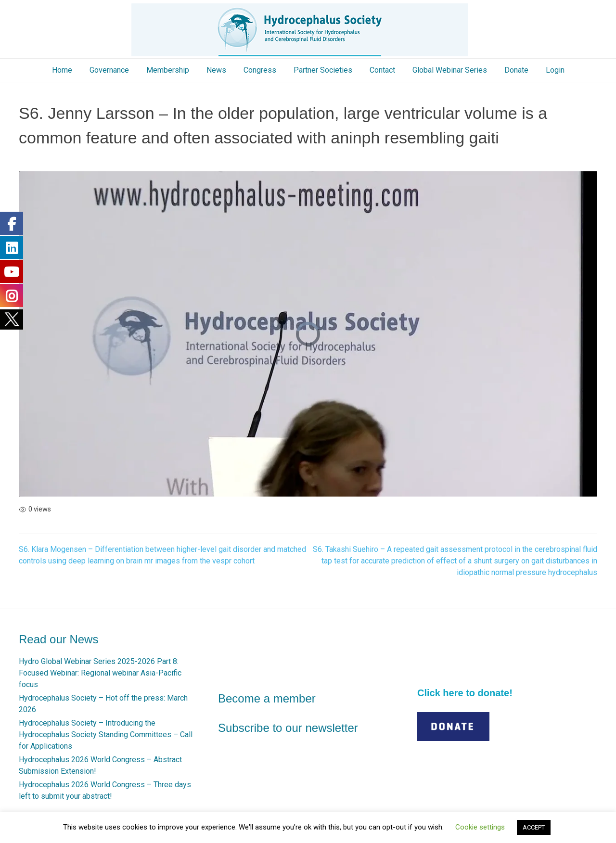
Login (555, 70)
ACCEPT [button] (534, 827)
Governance (109, 70)
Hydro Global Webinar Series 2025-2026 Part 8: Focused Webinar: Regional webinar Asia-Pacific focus (100, 673)
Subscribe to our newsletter (288, 728)
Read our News (58, 639)
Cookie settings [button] (480, 827)
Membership (168, 70)
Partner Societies (323, 70)
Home (62, 70)
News (216, 70)
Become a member (267, 698)
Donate (516, 70)
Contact (382, 70)
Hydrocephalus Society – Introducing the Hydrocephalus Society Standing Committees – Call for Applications (106, 734)
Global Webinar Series (450, 70)
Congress (260, 70)
